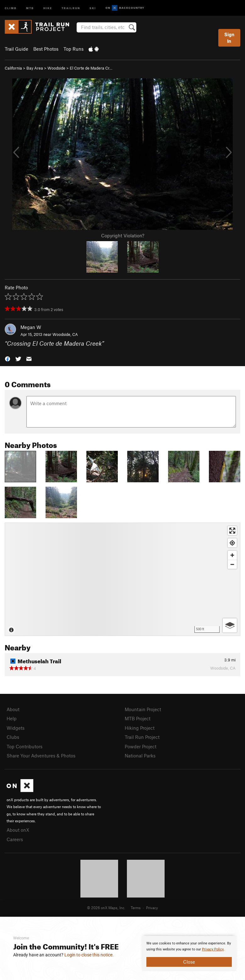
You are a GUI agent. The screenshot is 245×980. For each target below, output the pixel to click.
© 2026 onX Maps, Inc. (106, 908)
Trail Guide (16, 49)
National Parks (140, 756)
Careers (15, 839)
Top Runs (73, 49)
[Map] (122, 579)
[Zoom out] (232, 564)
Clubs (13, 737)
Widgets (16, 728)
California (13, 68)
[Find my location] (232, 543)
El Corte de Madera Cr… (91, 68)
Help (12, 718)
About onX (18, 830)
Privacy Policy (213, 949)
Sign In (229, 38)
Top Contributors (24, 746)
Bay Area (35, 68)
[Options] (230, 625)
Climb (11, 8)
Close (189, 962)
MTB (30, 8)
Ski (93, 8)
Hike (48, 8)
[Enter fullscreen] (232, 531)
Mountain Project (143, 709)
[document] (189, 954)
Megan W (31, 327)
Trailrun (71, 8)
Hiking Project (140, 728)
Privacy (152, 908)
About (13, 709)
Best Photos (46, 49)
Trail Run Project (142, 737)
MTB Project (138, 718)
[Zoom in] (232, 555)
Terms (136, 908)
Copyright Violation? (123, 235)
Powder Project (141, 746)
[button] (8, 358)
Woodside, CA (65, 334)
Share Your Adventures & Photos (41, 756)
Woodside (56, 68)
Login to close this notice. (89, 955)
